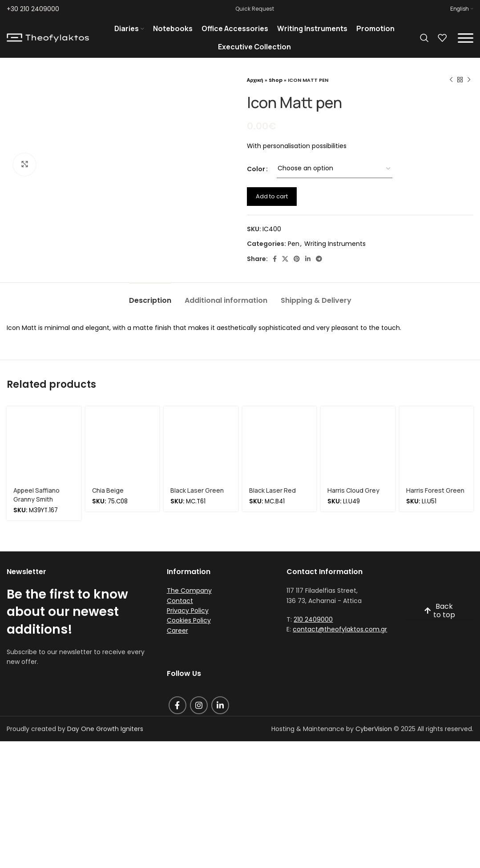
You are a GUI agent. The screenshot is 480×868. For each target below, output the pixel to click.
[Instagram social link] (199, 705)
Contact (180, 601)
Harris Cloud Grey (353, 490)
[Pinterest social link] (297, 259)
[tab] (150, 296)
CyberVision (374, 729)
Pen (294, 244)
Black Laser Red (272, 490)
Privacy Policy (188, 611)
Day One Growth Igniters (105, 729)
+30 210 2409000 (33, 9)
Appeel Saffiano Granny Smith (36, 495)
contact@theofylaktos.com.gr (340, 629)
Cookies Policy (189, 620)
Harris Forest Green (435, 490)
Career (177, 631)
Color (256, 169)
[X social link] (285, 259)
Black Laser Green (197, 490)
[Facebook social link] (275, 259)
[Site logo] (48, 37)
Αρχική (255, 80)
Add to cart (272, 196)
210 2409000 (313, 619)
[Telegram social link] (319, 259)
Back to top (440, 611)
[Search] (424, 38)
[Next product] (469, 80)
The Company (189, 591)
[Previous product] (451, 80)
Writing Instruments (335, 244)
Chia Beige (108, 490)
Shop (276, 80)
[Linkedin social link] (308, 259)
